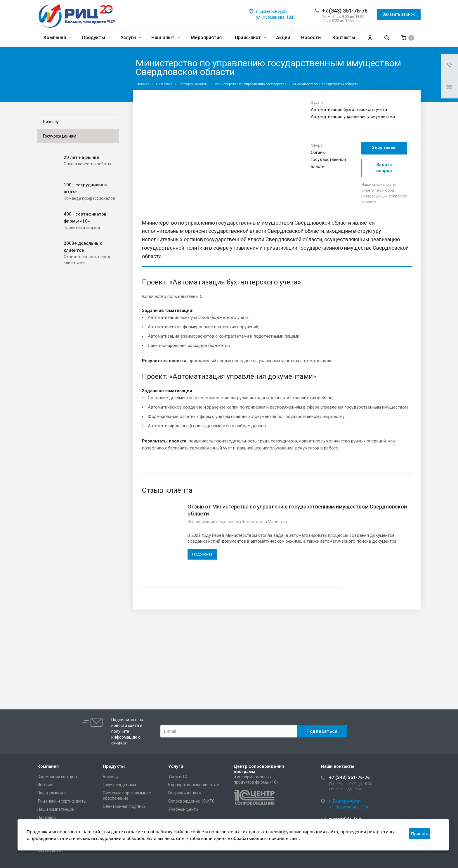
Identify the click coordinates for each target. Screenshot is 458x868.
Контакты (344, 38)
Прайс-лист (251, 38)
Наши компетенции (56, 809)
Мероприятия (206, 38)
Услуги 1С (178, 777)
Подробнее (202, 554)
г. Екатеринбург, (271, 11)
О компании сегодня (57, 777)
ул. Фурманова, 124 (275, 17)
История (45, 785)
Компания (58, 38)
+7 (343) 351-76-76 (345, 11)
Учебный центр (183, 809)
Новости (311, 38)
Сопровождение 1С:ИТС (191, 801)
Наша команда (52, 793)
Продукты (96, 38)
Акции (283, 38)
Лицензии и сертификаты (62, 801)
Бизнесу (51, 122)
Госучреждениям (60, 136)
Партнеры (47, 817)
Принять (420, 834)
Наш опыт (166, 38)
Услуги (131, 38)
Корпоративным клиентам (194, 785)
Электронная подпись (124, 806)
